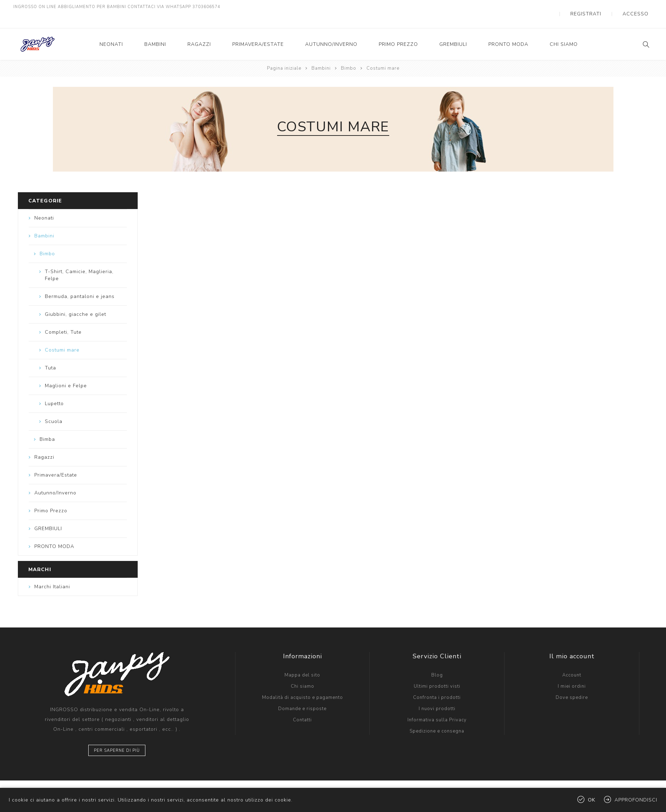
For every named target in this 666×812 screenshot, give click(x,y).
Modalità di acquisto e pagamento (303, 683)
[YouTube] (61, 784)
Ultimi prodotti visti (437, 672)
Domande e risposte (302, 695)
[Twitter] (30, 784)
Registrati (604, 7)
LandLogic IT (243, 784)
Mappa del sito (302, 661)
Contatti (302, 706)
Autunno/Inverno (331, 30)
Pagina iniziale (284, 54)
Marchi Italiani (52, 573)
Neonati (111, 30)
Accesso (642, 7)
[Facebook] (15, 784)
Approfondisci (636, 800)
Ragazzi (199, 30)
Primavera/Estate (258, 30)
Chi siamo (564, 30)
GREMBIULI (453, 30)
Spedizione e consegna (437, 717)
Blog (437, 661)
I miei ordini (572, 672)
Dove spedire (572, 683)
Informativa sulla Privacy (437, 706)
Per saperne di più (117, 737)
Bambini (155, 30)
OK (592, 800)
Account (572, 661)
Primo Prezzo (398, 30)
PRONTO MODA (508, 30)
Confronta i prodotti (437, 683)
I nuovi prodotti (437, 695)
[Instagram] (46, 784)
